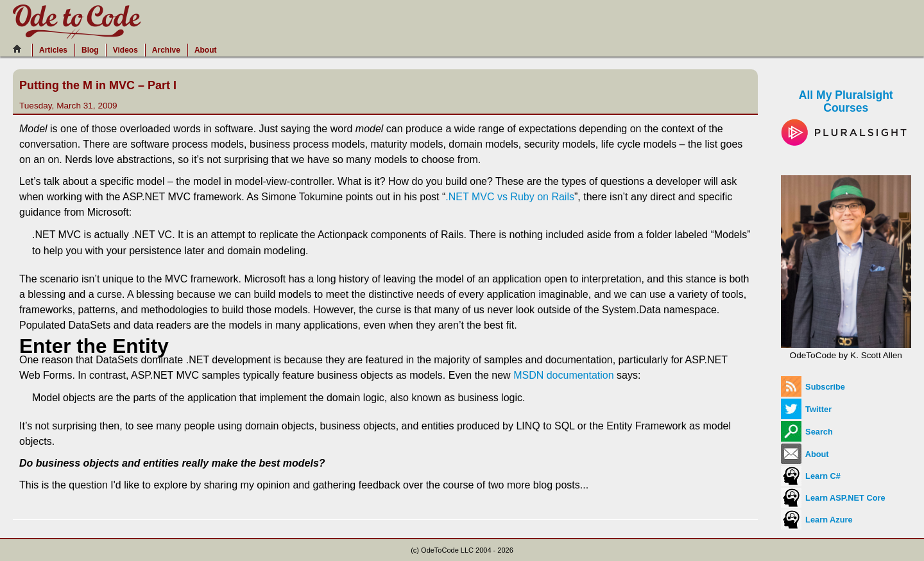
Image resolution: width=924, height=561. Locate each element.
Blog (90, 50)
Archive (166, 50)
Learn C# (811, 476)
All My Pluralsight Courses (846, 113)
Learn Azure (817, 520)
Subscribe (813, 387)
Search (807, 432)
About (206, 50)
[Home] (21, 49)
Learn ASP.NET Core (833, 498)
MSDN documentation (564, 375)
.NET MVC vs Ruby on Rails (510, 197)
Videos (125, 50)
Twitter (807, 409)
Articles (53, 50)
